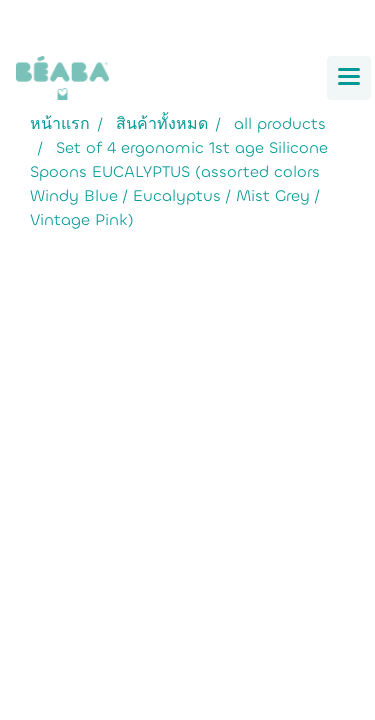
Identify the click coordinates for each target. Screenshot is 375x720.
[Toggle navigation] (349, 78)
